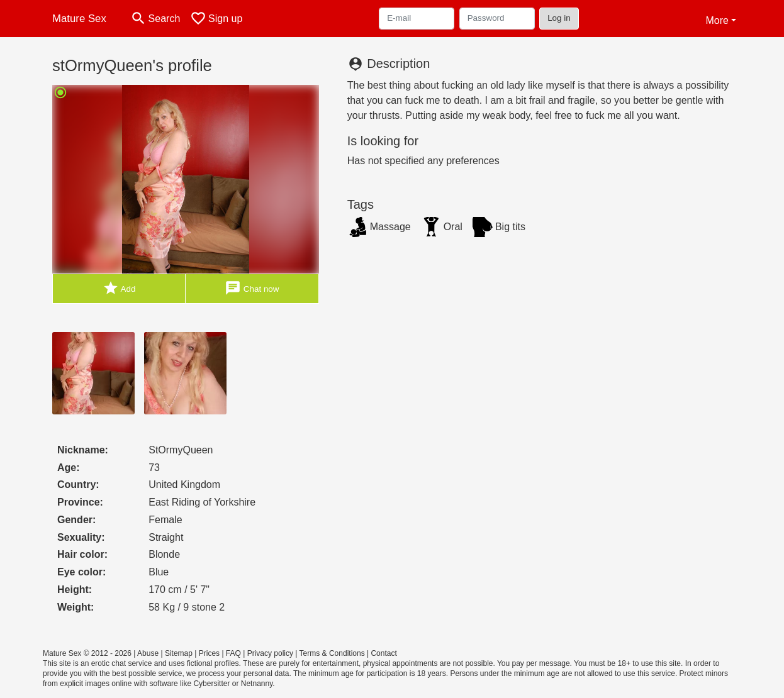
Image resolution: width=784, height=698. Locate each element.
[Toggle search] (155, 19)
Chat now (252, 288)
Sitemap (179, 653)
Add (119, 288)
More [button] (717, 20)
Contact (384, 653)
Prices (209, 653)
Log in (559, 18)
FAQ (233, 653)
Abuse (148, 653)
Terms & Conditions (332, 653)
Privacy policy (270, 653)
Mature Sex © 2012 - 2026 (87, 653)
